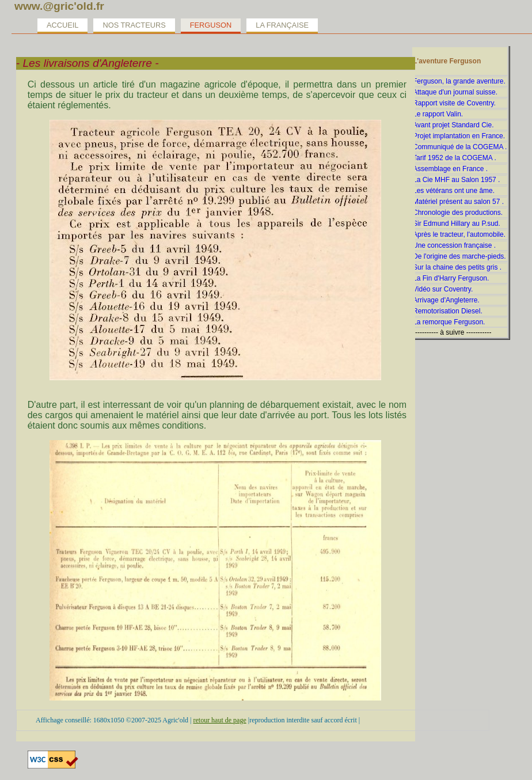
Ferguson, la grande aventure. (459, 81)
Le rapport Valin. (438, 114)
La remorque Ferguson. (449, 322)
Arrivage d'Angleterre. (446, 300)
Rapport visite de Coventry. (454, 103)
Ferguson (211, 25)
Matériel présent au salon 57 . (458, 202)
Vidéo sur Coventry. (443, 289)
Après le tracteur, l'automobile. (459, 234)
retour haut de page (219, 720)
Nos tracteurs (134, 25)
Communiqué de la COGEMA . (460, 147)
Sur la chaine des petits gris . (457, 267)
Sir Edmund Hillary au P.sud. (457, 224)
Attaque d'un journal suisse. (455, 92)
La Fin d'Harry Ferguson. (451, 278)
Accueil (62, 25)
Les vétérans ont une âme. (454, 191)
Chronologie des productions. (458, 213)
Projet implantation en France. (459, 136)
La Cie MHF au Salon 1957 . (456, 180)
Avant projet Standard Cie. (453, 125)
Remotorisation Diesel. (448, 311)
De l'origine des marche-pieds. (459, 256)
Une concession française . (454, 245)
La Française (282, 25)
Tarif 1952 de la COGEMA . (455, 158)
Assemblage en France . (450, 169)
